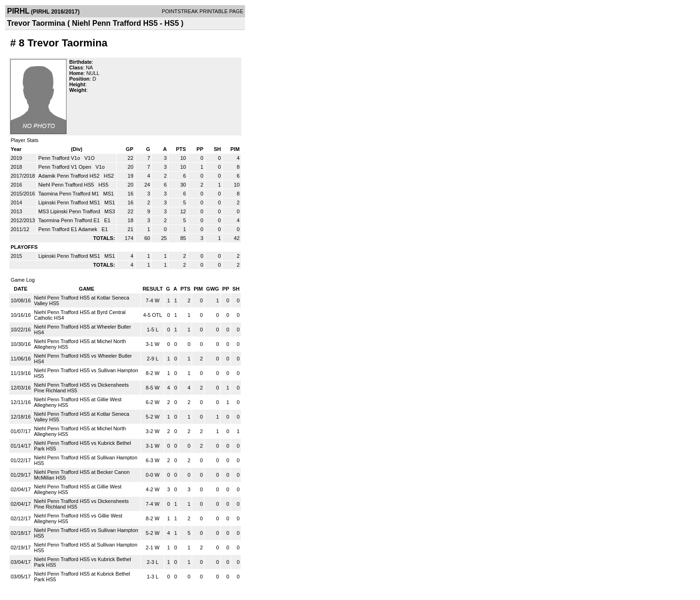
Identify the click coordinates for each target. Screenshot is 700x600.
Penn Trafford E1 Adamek (69, 229)
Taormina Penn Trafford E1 (70, 220)
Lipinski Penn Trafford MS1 (70, 202)
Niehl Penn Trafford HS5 (67, 185)
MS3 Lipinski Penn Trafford (70, 211)
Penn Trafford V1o (60, 158)
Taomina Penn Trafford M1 (69, 194)
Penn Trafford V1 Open (66, 167)
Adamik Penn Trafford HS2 (70, 176)
